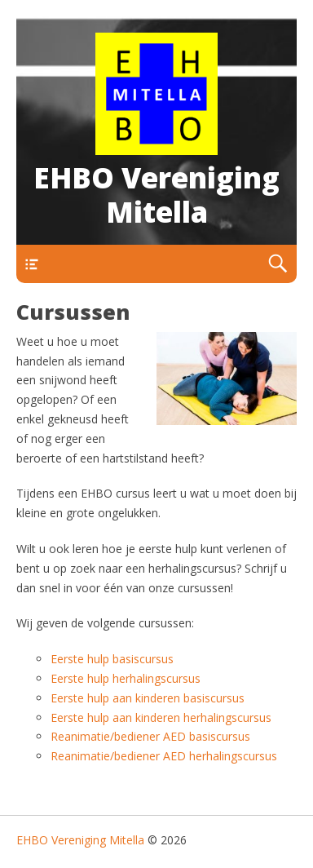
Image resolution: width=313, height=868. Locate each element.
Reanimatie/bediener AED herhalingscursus (164, 756)
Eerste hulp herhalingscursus (126, 678)
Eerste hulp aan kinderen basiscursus (148, 698)
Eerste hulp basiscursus (112, 659)
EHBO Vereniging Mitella (156, 195)
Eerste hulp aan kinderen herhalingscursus (161, 717)
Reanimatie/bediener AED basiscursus (150, 736)
